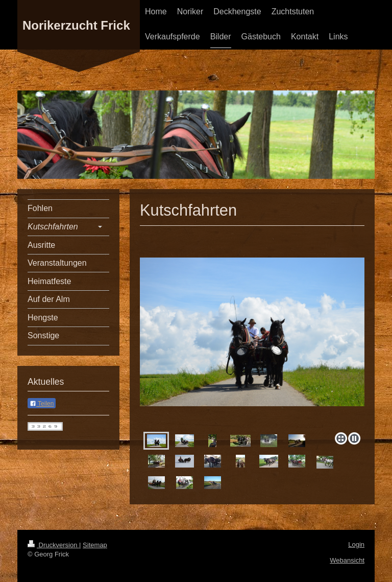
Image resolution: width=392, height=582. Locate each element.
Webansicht (347, 560)
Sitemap (95, 545)
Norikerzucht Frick (76, 25)
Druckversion (53, 545)
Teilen (42, 404)
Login (356, 544)
